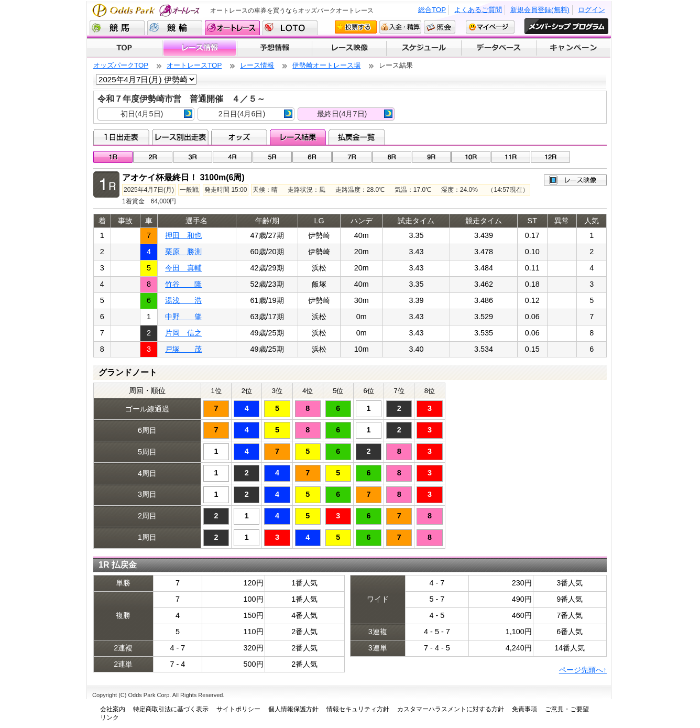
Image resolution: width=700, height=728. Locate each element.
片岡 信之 (183, 333)
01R (113, 157)
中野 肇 (183, 317)
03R (193, 157)
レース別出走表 (180, 137)
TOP (124, 48)
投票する (356, 27)
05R (272, 157)
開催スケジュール (424, 48)
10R (471, 157)
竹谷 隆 (183, 284)
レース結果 (298, 137)
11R (511, 157)
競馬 (117, 28)
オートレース (232, 28)
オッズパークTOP (121, 65)
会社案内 (113, 709)
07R (352, 157)
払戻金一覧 (357, 137)
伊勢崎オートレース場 (326, 65)
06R (312, 157)
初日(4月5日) (156, 114)
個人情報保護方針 (293, 709)
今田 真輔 (183, 268)
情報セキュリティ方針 (358, 709)
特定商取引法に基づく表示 (171, 709)
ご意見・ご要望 (567, 709)
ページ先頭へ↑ (583, 670)
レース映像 (349, 48)
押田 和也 (183, 235)
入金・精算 (400, 27)
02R (153, 157)
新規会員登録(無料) (540, 10)
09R (431, 157)
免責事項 (524, 709)
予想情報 (274, 48)
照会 (440, 27)
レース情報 (199, 48)
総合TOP (432, 10)
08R (392, 157)
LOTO (290, 28)
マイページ (490, 27)
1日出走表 (121, 137)
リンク (110, 718)
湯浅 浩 (183, 300)
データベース (499, 48)
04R (232, 157)
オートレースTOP (194, 65)
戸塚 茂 (183, 349)
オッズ (239, 137)
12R (550, 157)
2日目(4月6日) (255, 114)
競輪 (175, 28)
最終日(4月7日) (355, 114)
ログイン (592, 10)
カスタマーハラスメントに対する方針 (451, 709)
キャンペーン (574, 48)
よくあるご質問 (478, 10)
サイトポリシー (238, 709)
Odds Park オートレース (147, 10)
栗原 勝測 (183, 252)
